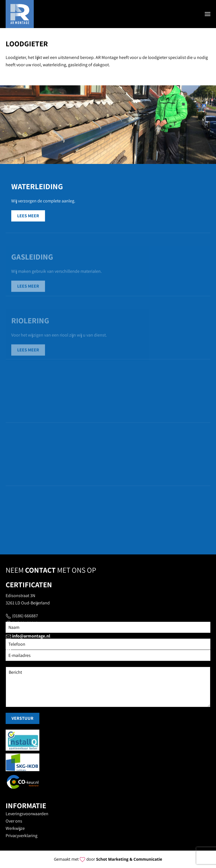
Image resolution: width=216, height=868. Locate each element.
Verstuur (22, 718)
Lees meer (28, 216)
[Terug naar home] (20, 14)
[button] (208, 14)
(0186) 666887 (25, 616)
